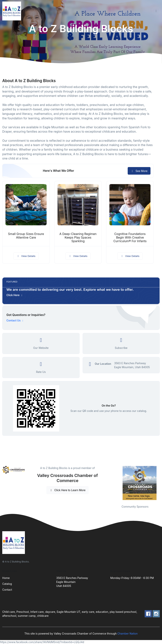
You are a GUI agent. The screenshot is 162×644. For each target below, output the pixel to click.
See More (139, 171)
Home (6, 578)
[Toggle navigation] (156, 11)
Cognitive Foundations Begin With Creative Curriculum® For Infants (130, 238)
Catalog (7, 584)
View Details (26, 256)
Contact (7, 590)
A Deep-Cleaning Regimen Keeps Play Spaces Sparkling (78, 238)
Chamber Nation (127, 633)
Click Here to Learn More (68, 490)
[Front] (12, 11)
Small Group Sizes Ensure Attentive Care (26, 236)
